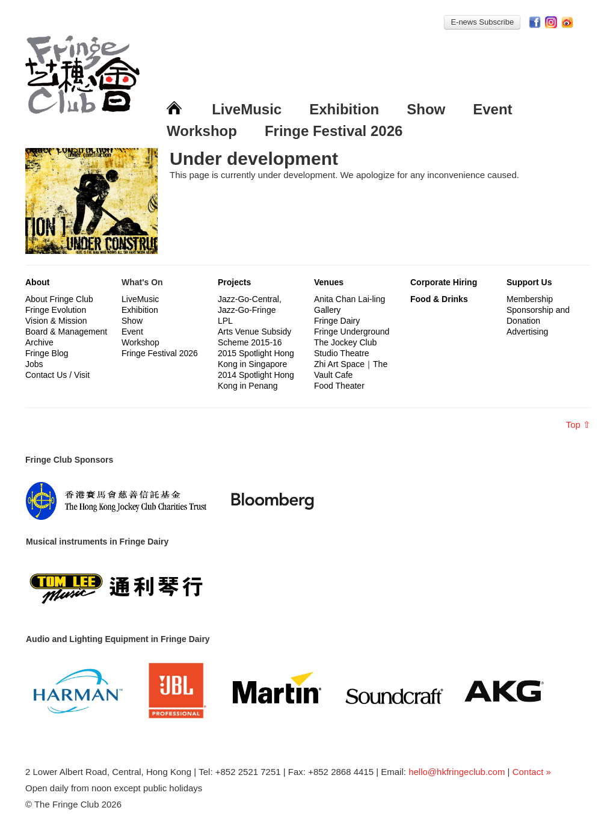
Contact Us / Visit (57, 375)
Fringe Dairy (337, 321)
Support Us (529, 282)
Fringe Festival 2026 (334, 131)
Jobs (34, 364)
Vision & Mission (56, 321)
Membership (530, 299)
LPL (225, 321)
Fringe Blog (47, 353)
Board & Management (66, 332)
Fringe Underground (352, 332)
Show (426, 109)
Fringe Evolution (56, 310)
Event (492, 109)
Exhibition (344, 109)
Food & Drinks (439, 299)
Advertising (527, 332)
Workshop (202, 131)
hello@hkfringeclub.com (457, 772)
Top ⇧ (578, 425)
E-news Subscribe (482, 22)
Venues (329, 282)
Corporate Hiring (444, 282)
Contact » (532, 772)
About (37, 282)
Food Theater (339, 386)
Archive (39, 342)
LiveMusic (247, 109)
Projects (234, 282)
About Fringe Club (59, 299)
